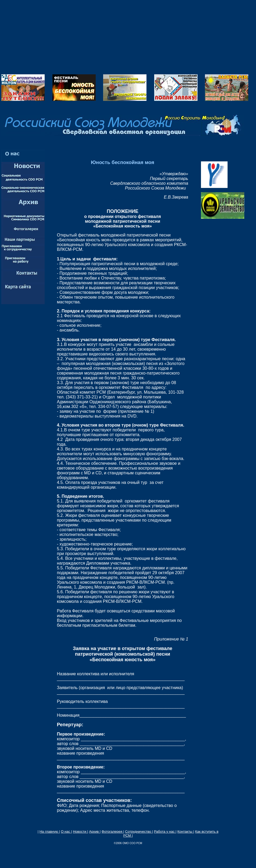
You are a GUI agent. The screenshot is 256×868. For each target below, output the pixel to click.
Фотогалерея (112, 832)
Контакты (185, 832)
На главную (49, 832)
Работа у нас (165, 832)
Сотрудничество (139, 832)
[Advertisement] (128, 37)
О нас (66, 832)
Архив (94, 832)
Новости (80, 832)
